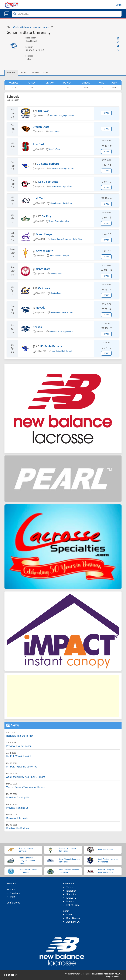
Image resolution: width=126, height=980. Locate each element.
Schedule (11, 73)
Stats (46, 73)
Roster (23, 73)
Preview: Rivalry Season (19, 746)
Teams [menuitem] (70, 887)
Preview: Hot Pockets (18, 828)
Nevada (41, 308)
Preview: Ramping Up (17, 808)
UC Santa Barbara (48, 164)
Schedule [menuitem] (12, 884)
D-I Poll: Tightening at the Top (22, 767)
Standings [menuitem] (15, 893)
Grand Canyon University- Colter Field (67, 239)
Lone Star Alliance (106, 850)
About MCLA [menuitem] (73, 922)
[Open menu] (7, 14)
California (44, 288)
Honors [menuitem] (70, 901)
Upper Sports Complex (59, 221)
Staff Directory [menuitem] (74, 918)
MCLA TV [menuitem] (71, 898)
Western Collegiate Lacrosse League (31, 27)
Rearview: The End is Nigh (20, 736)
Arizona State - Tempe (59, 256)
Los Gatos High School (62, 351)
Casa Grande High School (61, 186)
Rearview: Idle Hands (17, 818)
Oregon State (41, 127)
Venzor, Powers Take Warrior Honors (25, 787)
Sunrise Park (55, 131)
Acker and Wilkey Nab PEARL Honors (26, 777)
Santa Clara (43, 269)
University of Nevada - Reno (62, 312)
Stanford (38, 144)
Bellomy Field (56, 274)
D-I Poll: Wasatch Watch (19, 756)
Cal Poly (46, 216)
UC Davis (44, 111)
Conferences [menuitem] (13, 903)
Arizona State (45, 251)
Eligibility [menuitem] (71, 891)
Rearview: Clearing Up (18, 798)
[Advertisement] (63, 696)
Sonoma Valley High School (62, 116)
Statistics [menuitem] (71, 894)
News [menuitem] (69, 915)
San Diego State (48, 182)
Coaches (35, 73)
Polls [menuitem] (13, 897)
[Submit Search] (15, 14)
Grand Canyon (45, 234)
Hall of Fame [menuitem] (73, 905)
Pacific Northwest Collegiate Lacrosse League (27, 861)
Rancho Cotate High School (62, 168)
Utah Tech (39, 198)
